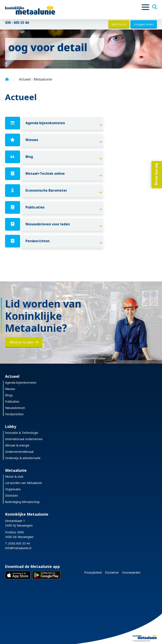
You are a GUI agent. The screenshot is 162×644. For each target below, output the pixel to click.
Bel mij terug (157, 174)
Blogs (9, 395)
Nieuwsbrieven (15, 408)
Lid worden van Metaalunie (24, 483)
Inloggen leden (144, 24)
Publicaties (35, 207)
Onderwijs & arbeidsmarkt (23, 458)
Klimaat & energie (17, 445)
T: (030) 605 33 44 (17, 543)
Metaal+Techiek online (45, 173)
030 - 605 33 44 (17, 23)
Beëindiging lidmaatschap (22, 502)
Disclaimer (112, 572)
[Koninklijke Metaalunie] (42, 10)
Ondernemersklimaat (19, 452)
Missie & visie (14, 477)
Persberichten (38, 241)
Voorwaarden (131, 572)
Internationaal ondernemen (24, 439)
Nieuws (32, 140)
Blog (29, 157)
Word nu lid (119, 24)
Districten (11, 495)
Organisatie (13, 489)
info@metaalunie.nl (18, 548)
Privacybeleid (93, 572)
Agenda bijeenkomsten (45, 123)
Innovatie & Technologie (22, 433)
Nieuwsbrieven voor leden (48, 224)
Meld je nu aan (24, 342)
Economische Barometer (46, 190)
